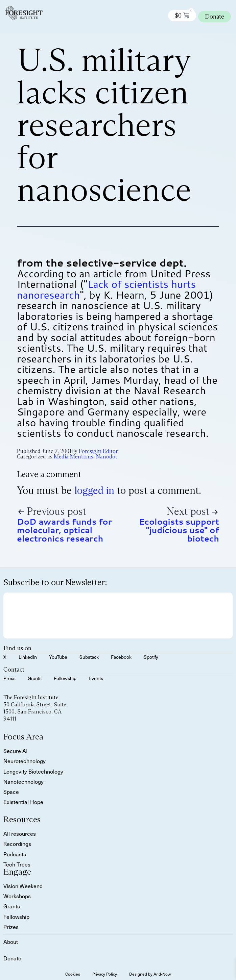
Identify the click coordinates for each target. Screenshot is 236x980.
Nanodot (107, 457)
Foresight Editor (98, 451)
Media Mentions (74, 457)
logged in (94, 490)
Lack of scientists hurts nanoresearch (106, 289)
